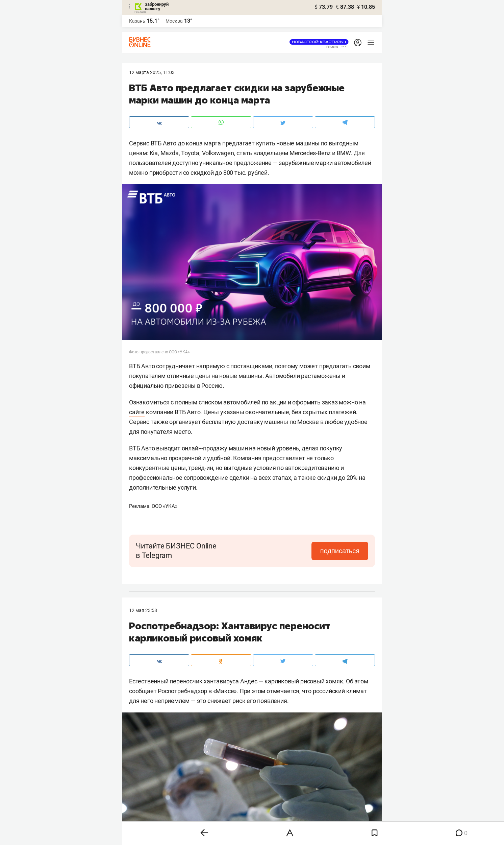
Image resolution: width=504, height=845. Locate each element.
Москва (174, 21)
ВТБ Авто (163, 143)
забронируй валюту (157, 6)
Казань (137, 21)
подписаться (340, 551)
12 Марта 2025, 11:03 (152, 72)
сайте (137, 412)
